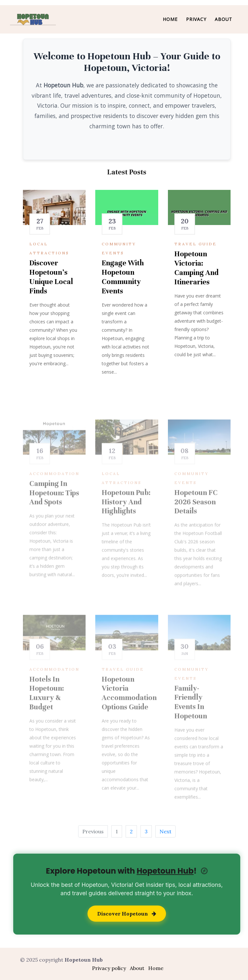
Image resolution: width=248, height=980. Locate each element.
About (223, 19)
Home (170, 19)
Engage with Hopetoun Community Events (123, 278)
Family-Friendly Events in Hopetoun (191, 716)
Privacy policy (109, 968)
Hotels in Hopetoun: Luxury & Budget (47, 707)
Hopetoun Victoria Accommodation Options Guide (129, 707)
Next (165, 831)
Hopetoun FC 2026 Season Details (196, 516)
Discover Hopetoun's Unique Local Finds (51, 278)
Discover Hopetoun (127, 914)
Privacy (196, 19)
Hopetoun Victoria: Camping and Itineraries (196, 269)
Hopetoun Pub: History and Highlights (126, 516)
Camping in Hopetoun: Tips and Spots (54, 507)
